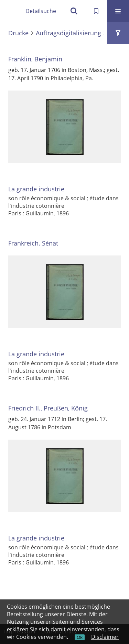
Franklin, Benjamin (35, 59)
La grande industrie (36, 189)
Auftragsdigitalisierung (68, 33)
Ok (80, 637)
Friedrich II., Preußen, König (48, 408)
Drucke (18, 33)
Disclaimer (105, 637)
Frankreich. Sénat (33, 243)
